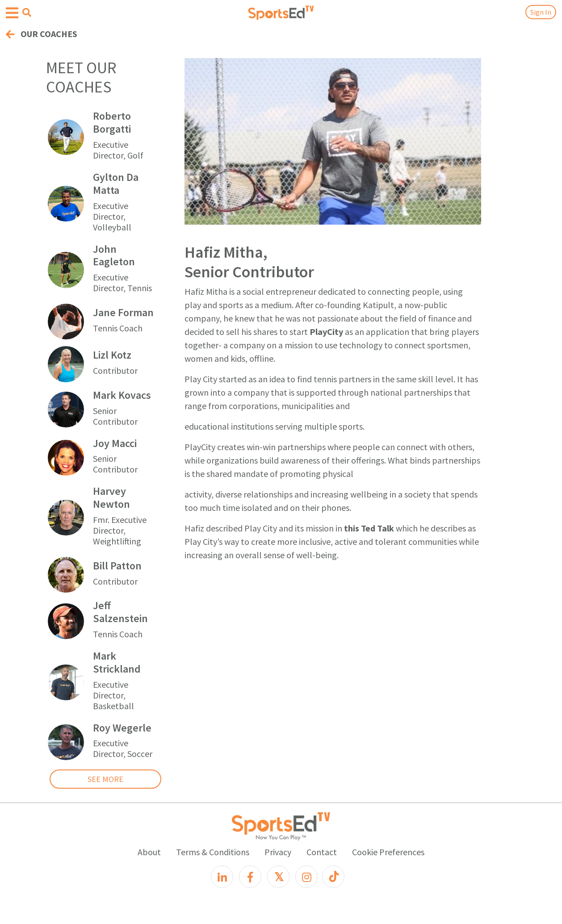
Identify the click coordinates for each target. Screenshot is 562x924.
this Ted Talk (369, 528)
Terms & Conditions (213, 852)
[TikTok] (333, 877)
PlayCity (326, 332)
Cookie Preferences (388, 852)
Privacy (278, 852)
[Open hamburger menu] (12, 13)
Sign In (541, 12)
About (149, 852)
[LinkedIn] (222, 877)
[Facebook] (250, 877)
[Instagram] (306, 877)
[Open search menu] (27, 13)
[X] (278, 877)
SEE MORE (105, 779)
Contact (322, 852)
